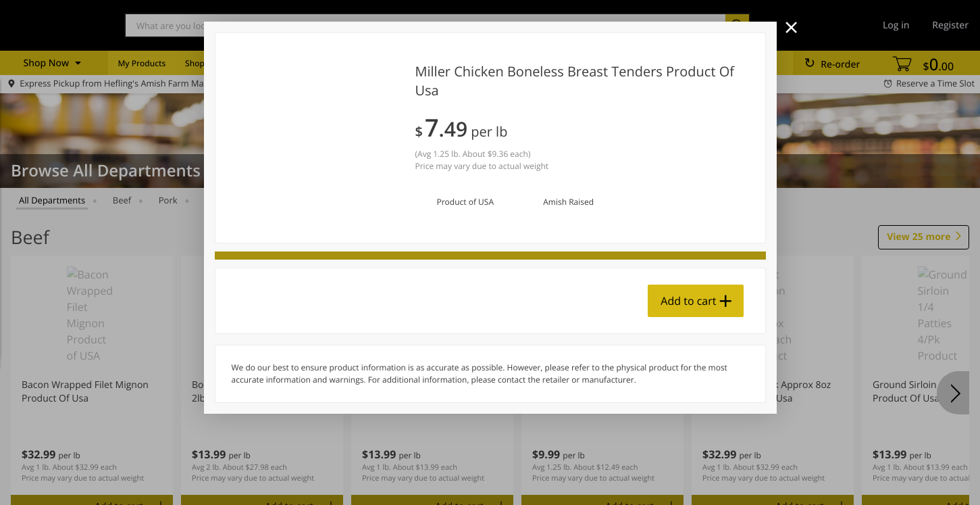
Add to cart (688, 301)
